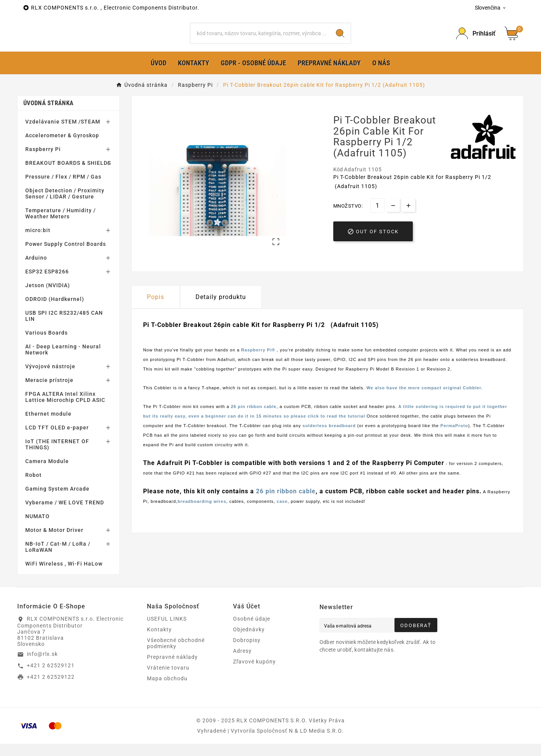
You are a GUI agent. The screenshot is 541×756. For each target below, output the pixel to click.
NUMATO (37, 528)
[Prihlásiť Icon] (476, 40)
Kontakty (159, 642)
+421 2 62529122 (51, 689)
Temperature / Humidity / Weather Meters (60, 226)
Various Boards (46, 345)
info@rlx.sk (42, 666)
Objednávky (249, 642)
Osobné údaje (252, 631)
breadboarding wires (202, 514)
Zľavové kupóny (254, 674)
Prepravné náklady (172, 669)
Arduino (36, 270)
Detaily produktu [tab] (221, 309)
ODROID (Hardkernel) (55, 311)
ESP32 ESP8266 (47, 284)
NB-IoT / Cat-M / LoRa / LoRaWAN (58, 559)
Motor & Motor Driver (54, 542)
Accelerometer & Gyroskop (62, 148)
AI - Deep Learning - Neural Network (63, 362)
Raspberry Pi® (259, 362)
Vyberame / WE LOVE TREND (65, 515)
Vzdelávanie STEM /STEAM (63, 134)
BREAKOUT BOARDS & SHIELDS (68, 175)
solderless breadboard (329, 438)
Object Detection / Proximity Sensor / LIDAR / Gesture (65, 206)
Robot (33, 487)
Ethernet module (48, 426)
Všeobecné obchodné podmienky (176, 655)
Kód (339, 181)
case (282, 514)
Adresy (242, 663)
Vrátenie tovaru (168, 680)
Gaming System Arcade (57, 501)
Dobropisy (247, 652)
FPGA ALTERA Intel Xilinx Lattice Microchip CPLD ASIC (65, 409)
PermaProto (454, 438)
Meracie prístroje (49, 392)
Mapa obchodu (167, 691)
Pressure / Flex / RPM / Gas (63, 189)
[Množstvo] (377, 217)
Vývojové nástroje (50, 379)
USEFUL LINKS (167, 631)
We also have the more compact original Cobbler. (425, 400)
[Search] (340, 39)
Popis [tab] (156, 309)
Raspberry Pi (43, 161)
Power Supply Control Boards (66, 256)
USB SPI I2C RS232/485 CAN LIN (64, 328)
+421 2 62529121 (51, 678)
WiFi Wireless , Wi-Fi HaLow (64, 576)
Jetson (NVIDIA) (48, 298)
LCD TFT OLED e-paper (57, 440)
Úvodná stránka (48, 115)
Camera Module (47, 473)
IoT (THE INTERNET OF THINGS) (57, 457)
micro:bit (38, 242)
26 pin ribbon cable (253, 419)
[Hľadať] (260, 39)
